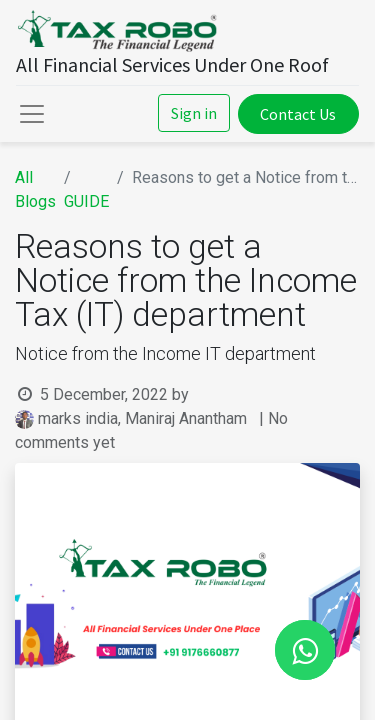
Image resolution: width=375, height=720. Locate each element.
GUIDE (86, 201)
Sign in (194, 113)
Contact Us (298, 114)
